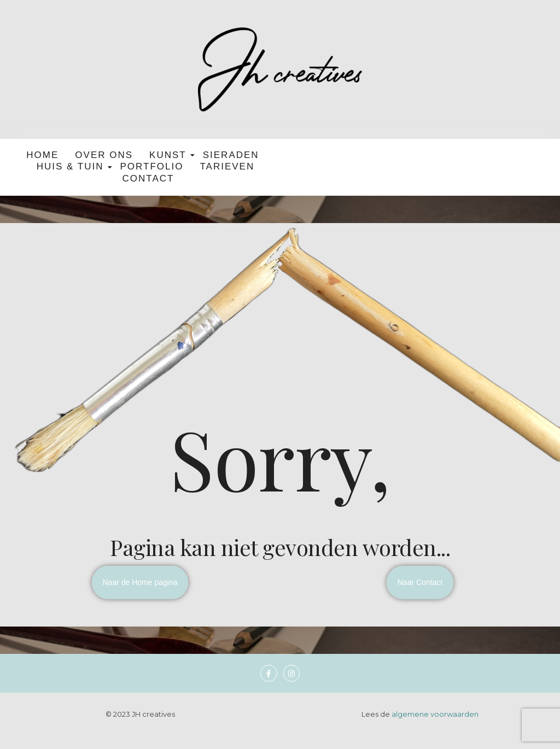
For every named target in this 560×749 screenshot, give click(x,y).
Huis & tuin (72, 166)
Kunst (169, 155)
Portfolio (152, 166)
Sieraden (231, 155)
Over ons (104, 155)
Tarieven (227, 166)
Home (42, 155)
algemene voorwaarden (435, 714)
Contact (148, 179)
